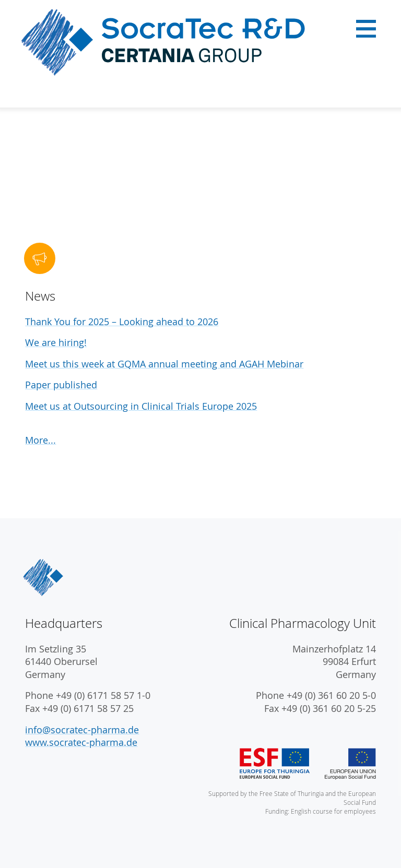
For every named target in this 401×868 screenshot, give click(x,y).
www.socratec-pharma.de (81, 742)
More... (40, 440)
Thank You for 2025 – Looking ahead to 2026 (122, 322)
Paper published (61, 385)
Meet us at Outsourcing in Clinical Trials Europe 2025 (141, 406)
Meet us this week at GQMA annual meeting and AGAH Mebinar (164, 364)
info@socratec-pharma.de (82, 730)
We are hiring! (56, 343)
